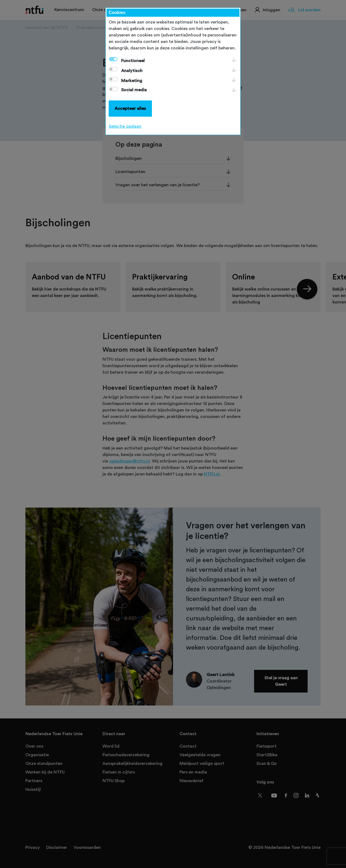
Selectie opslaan (125, 126)
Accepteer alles (130, 109)
